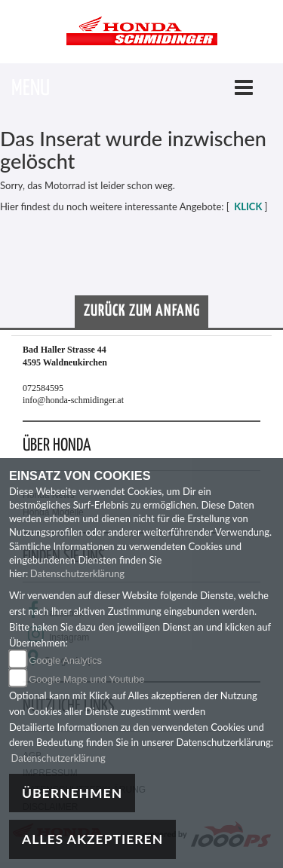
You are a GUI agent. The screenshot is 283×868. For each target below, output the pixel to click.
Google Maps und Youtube (86, 679)
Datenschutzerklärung (77, 573)
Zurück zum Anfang (142, 311)
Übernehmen (72, 793)
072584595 (43, 388)
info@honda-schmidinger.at (73, 400)
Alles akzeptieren (92, 839)
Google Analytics (65, 660)
